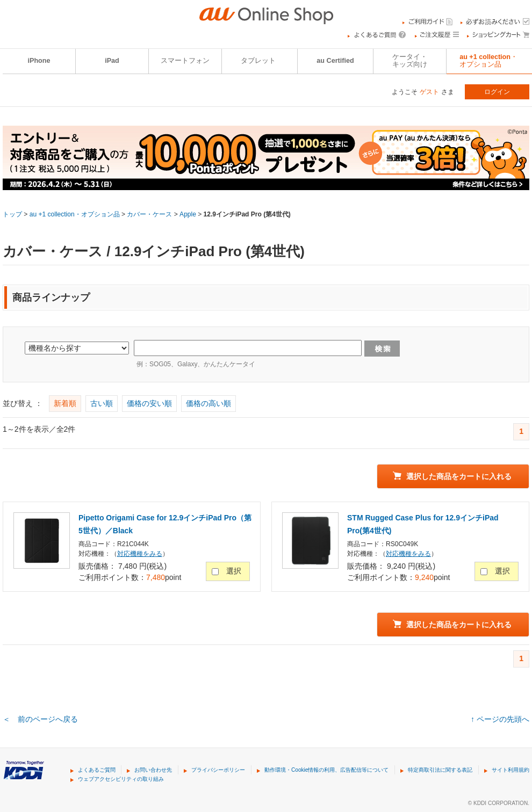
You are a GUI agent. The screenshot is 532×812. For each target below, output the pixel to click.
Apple (188, 214)
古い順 (102, 403)
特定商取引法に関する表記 (440, 770)
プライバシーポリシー (218, 770)
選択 (234, 571)
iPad (112, 61)
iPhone (39, 61)
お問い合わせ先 (153, 770)
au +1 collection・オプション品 (75, 214)
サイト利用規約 (511, 770)
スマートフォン (185, 61)
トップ (12, 214)
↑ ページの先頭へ (500, 719)
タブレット (258, 61)
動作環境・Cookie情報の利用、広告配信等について (326, 770)
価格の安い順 (149, 403)
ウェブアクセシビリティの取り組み (121, 779)
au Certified (335, 61)
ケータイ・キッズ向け (410, 61)
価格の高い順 (209, 403)
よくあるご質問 (97, 770)
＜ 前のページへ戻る (40, 719)
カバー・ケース (149, 214)
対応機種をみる (140, 554)
